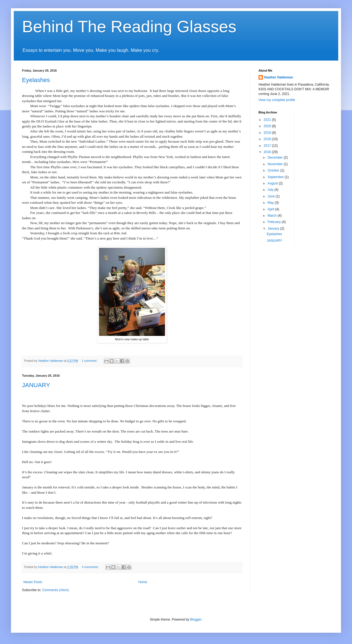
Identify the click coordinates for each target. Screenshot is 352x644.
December (276, 157)
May (271, 203)
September (276, 177)
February (275, 222)
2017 (268, 146)
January (274, 229)
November (276, 164)
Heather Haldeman (278, 77)
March (273, 216)
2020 (268, 126)
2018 (268, 139)
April (271, 209)
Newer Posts (33, 582)
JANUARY (36, 385)
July (271, 190)
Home (143, 582)
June (272, 196)
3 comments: (91, 567)
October (274, 170)
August (273, 183)
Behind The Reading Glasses (129, 27)
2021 (268, 120)
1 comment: (90, 361)
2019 (268, 133)
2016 (268, 152)
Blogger (196, 619)
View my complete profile (277, 100)
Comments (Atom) (55, 590)
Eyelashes (36, 80)
